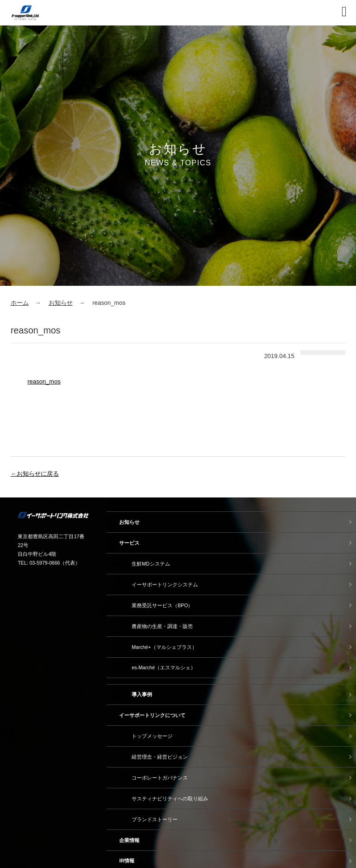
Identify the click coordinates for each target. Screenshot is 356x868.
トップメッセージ (152, 736)
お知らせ (61, 303)
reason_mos (44, 381)
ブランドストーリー (155, 819)
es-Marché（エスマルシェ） (164, 667)
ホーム (20, 303)
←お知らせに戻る (35, 474)
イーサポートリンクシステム (165, 585)
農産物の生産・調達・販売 (162, 626)
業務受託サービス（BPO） (162, 605)
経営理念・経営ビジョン (160, 757)
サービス (129, 543)
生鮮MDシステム (151, 564)
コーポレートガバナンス (160, 778)
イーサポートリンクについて (152, 715)
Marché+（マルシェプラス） (164, 647)
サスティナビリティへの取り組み (170, 799)
